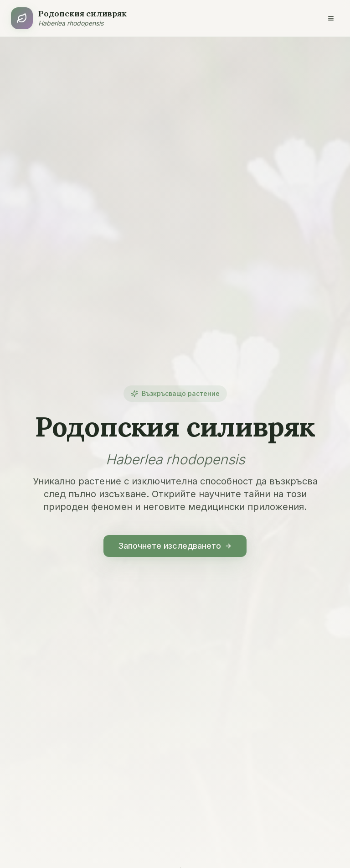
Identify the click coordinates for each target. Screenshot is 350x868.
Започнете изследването (175, 546)
